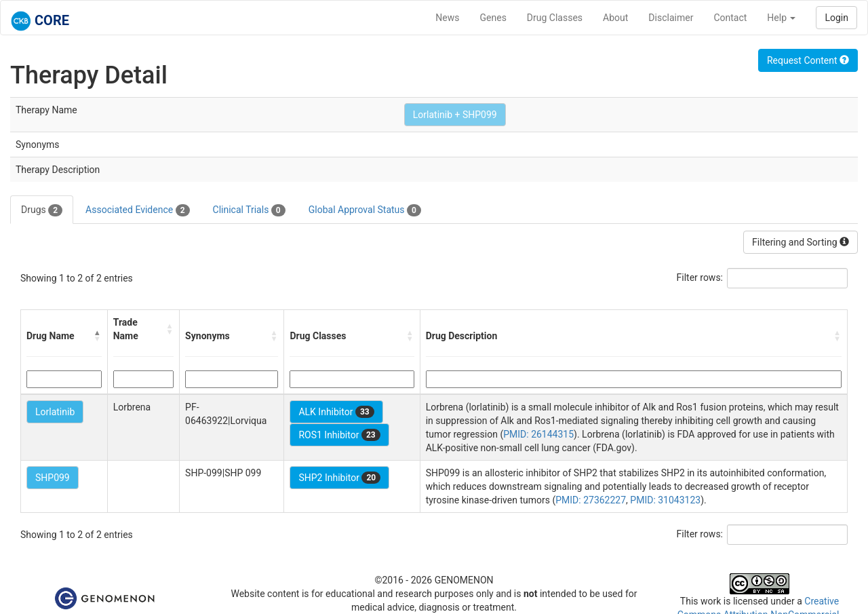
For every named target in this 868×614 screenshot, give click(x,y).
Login (836, 18)
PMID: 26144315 (538, 434)
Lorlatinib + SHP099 (455, 115)
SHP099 (53, 478)
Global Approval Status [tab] (365, 210)
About (615, 18)
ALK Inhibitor (336, 412)
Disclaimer (671, 18)
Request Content (808, 60)
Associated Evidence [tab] (137, 210)
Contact (730, 18)
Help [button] (781, 18)
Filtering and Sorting (801, 242)
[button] (98, 336)
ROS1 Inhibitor (339, 435)
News (447, 18)
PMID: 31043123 (665, 500)
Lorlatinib (55, 412)
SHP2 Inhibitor (339, 478)
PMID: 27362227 (591, 500)
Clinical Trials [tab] (249, 210)
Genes (493, 18)
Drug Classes (555, 18)
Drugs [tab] (42, 210)
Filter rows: (700, 277)
